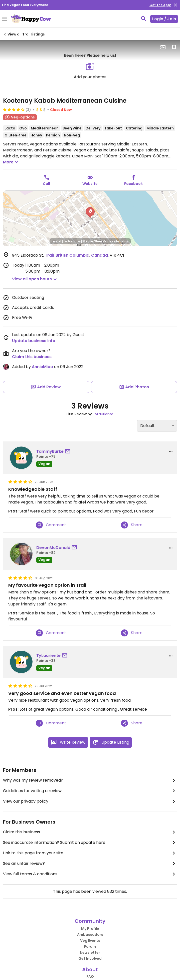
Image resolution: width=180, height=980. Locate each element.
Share (132, 525)
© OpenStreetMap (96, 241)
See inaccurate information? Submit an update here (90, 843)
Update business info (34, 341)
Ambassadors (90, 935)
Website (90, 184)
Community (90, 921)
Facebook (133, 184)
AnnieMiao (42, 367)
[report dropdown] (171, 452)
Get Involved (90, 959)
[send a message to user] (69, 452)
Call (46, 184)
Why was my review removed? (90, 780)
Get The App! (160, 5)
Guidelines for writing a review (90, 791)
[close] (175, 5)
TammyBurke (50, 451)
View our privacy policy (90, 801)
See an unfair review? (90, 864)
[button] (90, 213)
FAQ (90, 977)
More (11, 162)
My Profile (90, 929)
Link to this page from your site (90, 853)
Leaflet (56, 241)
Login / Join (164, 19)
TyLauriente (103, 414)
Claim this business (32, 357)
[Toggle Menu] (5, 19)
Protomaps (72, 241)
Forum (90, 947)
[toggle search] (144, 19)
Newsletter (90, 953)
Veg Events (90, 941)
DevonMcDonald (53, 548)
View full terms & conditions (90, 874)
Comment (51, 525)
